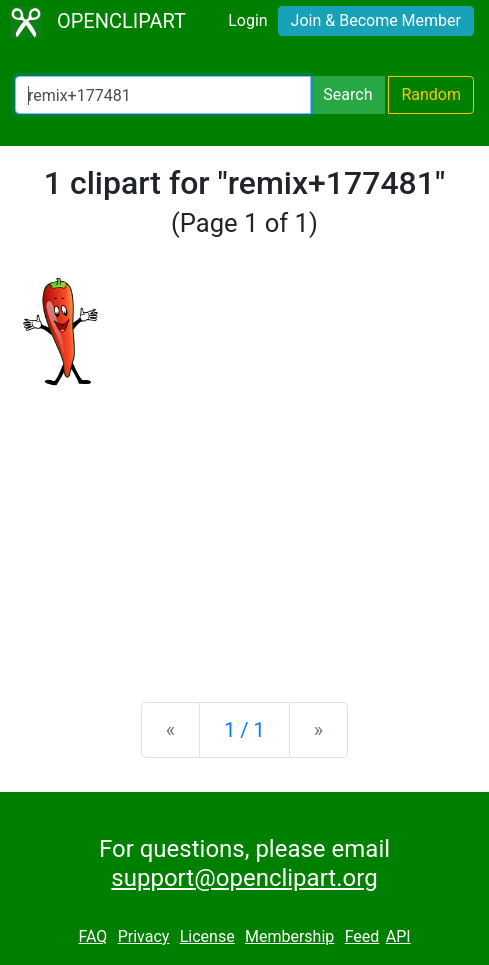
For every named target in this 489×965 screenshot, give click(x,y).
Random (431, 94)
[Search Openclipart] (163, 95)
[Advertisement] (244, 530)
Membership (289, 936)
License (207, 936)
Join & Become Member (376, 20)
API (398, 936)
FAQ (92, 936)
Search (347, 94)
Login (247, 20)
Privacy (144, 936)
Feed (362, 936)
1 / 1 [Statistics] (244, 730)
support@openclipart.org (244, 878)
